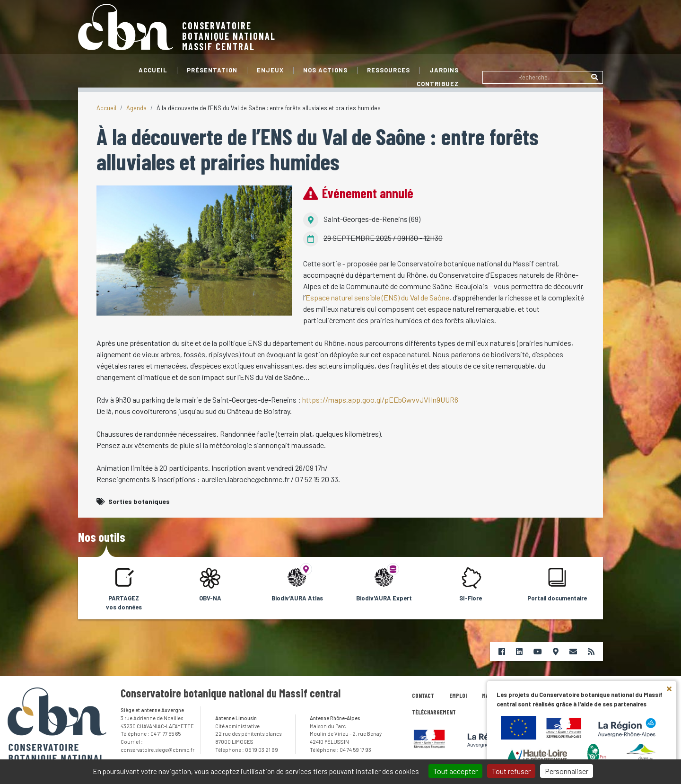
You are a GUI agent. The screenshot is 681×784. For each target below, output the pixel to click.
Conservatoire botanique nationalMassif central (229, 36)
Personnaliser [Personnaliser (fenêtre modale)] (567, 771)
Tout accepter (455, 771)
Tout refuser (511, 771)
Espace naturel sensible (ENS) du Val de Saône (377, 297)
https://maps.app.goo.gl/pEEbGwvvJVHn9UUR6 (380, 400)
